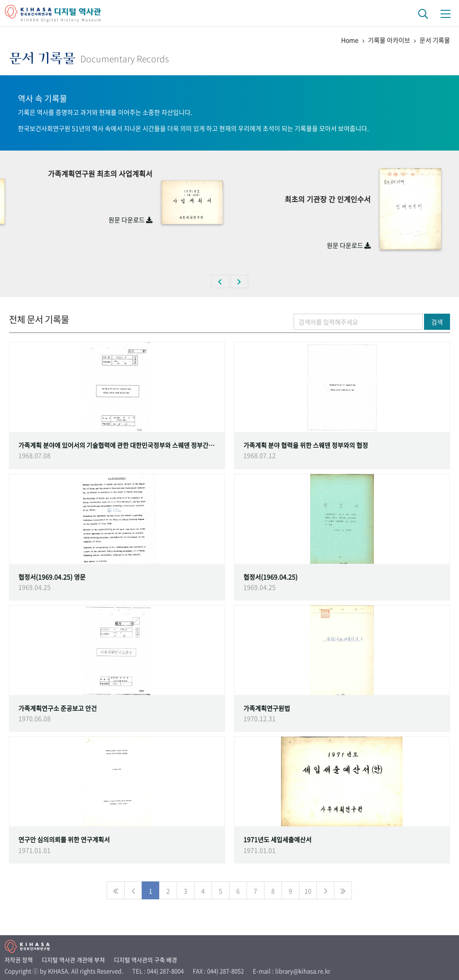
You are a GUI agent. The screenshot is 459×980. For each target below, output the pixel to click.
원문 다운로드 (130, 220)
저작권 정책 (19, 960)
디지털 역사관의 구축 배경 (145, 960)
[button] (220, 281)
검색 (437, 322)
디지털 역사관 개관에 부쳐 (73, 960)
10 (308, 891)
